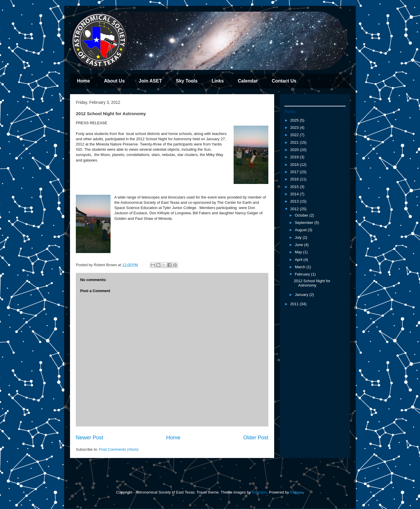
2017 (295, 172)
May (299, 252)
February (303, 274)
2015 (295, 187)
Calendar (248, 81)
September (305, 223)
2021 (295, 142)
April (299, 260)
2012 (295, 209)
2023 (295, 128)
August (301, 230)
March (301, 267)
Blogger (296, 492)
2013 (295, 201)
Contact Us (284, 81)
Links (218, 81)
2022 (295, 135)
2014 (295, 194)
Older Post (256, 438)
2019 (295, 157)
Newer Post (90, 438)
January (302, 295)
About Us (114, 81)
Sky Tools (187, 81)
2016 (295, 179)
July (299, 237)
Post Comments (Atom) (119, 449)
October (302, 215)
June (300, 245)
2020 (295, 150)
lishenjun (259, 492)
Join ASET (150, 81)
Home (83, 81)
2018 (295, 165)
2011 (295, 304)
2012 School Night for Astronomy (312, 283)
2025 (295, 120)
